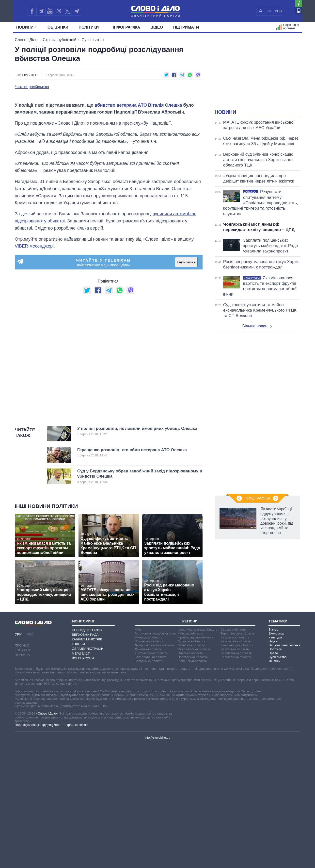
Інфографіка (126, 27)
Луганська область (191, 765)
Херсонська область (236, 765)
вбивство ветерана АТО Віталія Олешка (138, 229)
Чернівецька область (236, 777)
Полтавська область (193, 781)
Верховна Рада (85, 759)
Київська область (190, 757)
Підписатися (186, 386)
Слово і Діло (26, 40)
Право (273, 777)
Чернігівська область (236, 781)
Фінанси (274, 785)
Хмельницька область (237, 769)
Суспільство (93, 40)
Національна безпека (284, 769)
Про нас (22, 769)
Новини (27, 27)
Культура (275, 761)
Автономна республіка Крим (156, 757)
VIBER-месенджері (34, 370)
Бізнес (273, 753)
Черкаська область (235, 773)
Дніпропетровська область (154, 769)
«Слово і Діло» (47, 837)
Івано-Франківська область (197, 753)
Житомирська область (151, 777)
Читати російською (32, 87)
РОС (278, 11)
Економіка (276, 757)
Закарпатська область (151, 781)
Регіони (190, 745)
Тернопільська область (238, 757)
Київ (138, 753)
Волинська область (149, 765)
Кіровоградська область (195, 761)
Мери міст (81, 777)
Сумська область (233, 753)
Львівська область (191, 769)
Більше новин (257, 326)
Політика (275, 773)
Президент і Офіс (87, 754)
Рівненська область (192, 785)
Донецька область (148, 773)
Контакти (23, 774)
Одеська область (190, 777)
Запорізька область (149, 785)
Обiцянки (58, 27)
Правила (22, 779)
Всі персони (83, 782)
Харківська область (235, 761)
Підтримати (186, 27)
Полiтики (91, 27)
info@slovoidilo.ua (157, 861)
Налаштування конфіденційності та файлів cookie (51, 849)
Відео (157, 27)
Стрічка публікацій (60, 40)
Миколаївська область (194, 773)
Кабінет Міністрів (87, 763)
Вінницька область (148, 761)
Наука (273, 765)
